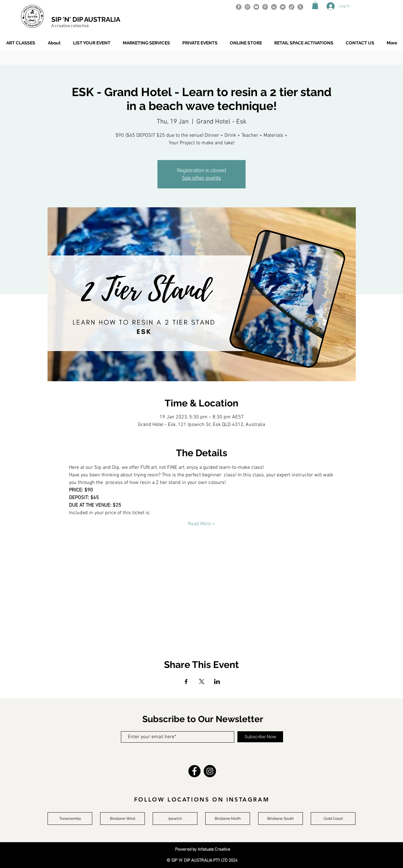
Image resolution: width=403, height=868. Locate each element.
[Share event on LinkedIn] (217, 681)
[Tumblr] (300, 7)
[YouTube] (256, 7)
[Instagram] (247, 7)
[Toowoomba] (70, 819)
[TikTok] (292, 7)
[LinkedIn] (274, 7)
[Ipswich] (175, 819)
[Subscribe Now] (260, 737)
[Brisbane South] (281, 819)
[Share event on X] (202, 681)
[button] (315, 5)
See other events (201, 178)
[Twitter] (283, 7)
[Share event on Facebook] (186, 681)
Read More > (201, 524)
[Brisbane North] (228, 819)
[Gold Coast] (333, 819)
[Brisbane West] (122, 819)
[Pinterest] (265, 7)
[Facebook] (239, 7)
